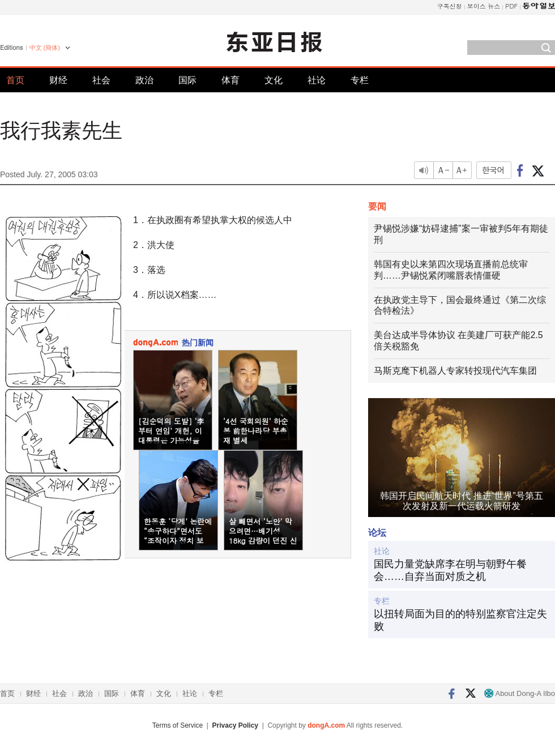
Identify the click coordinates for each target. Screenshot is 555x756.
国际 (187, 80)
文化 (274, 80)
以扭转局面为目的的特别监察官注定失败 (460, 620)
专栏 (360, 80)
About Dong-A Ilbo (520, 693)
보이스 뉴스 (484, 6)
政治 (144, 80)
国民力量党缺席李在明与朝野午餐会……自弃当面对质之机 (450, 570)
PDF (511, 6)
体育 (230, 80)
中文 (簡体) (45, 48)
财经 (58, 80)
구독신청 (450, 6)
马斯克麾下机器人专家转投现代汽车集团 (455, 371)
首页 (15, 80)
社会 (101, 80)
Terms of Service (178, 725)
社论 (317, 80)
